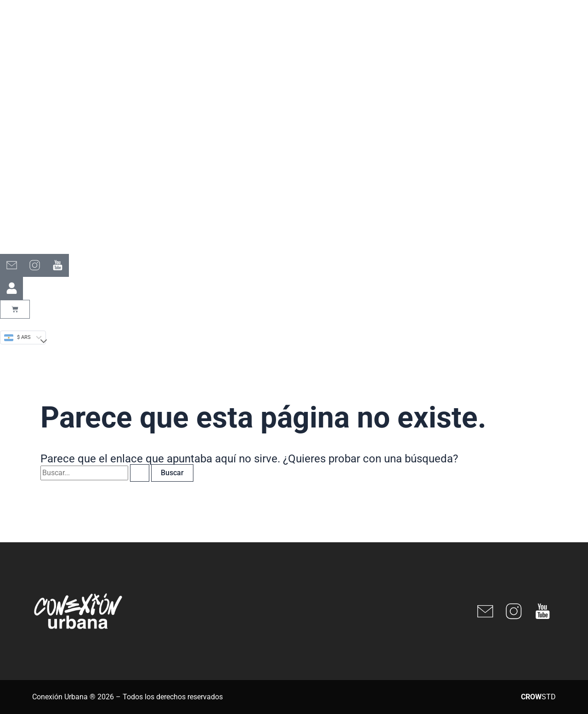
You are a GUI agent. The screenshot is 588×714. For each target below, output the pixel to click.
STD (538, 697)
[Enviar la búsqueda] (140, 473)
